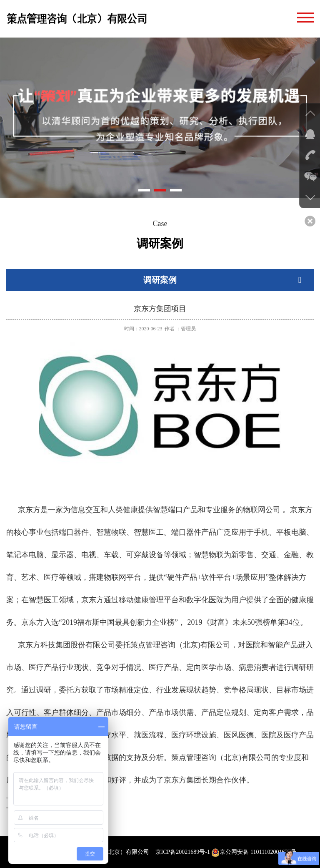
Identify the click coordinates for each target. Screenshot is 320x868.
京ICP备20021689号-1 (183, 852)
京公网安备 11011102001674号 (254, 852)
